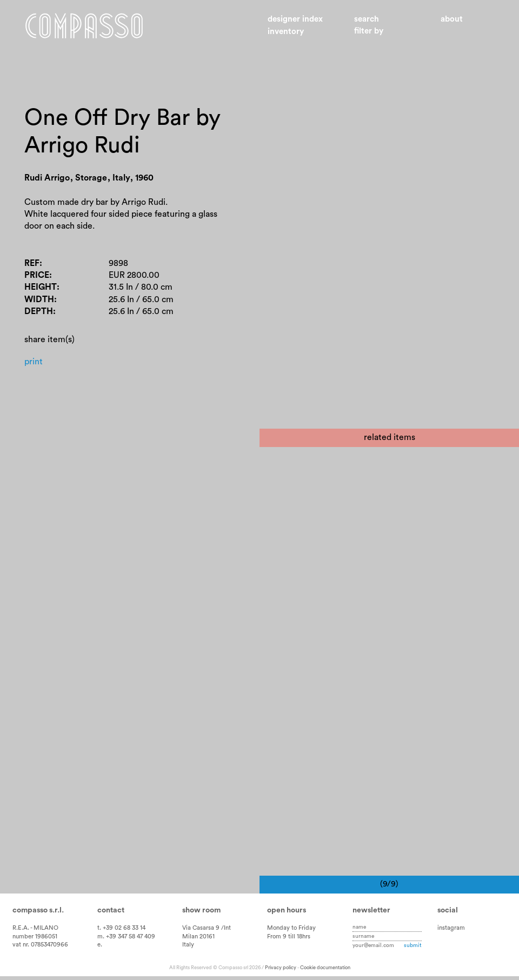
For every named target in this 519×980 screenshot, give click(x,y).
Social (448, 915)
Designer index (295, 19)
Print (34, 362)
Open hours (287, 915)
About (452, 19)
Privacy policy (281, 971)
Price (37, 275)
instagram (451, 932)
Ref (32, 263)
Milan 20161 (198, 940)
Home (84, 26)
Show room (201, 915)
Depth (39, 311)
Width (39, 299)
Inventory (286, 32)
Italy (188, 949)
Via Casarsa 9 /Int (207, 932)
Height (41, 287)
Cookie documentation (325, 971)
